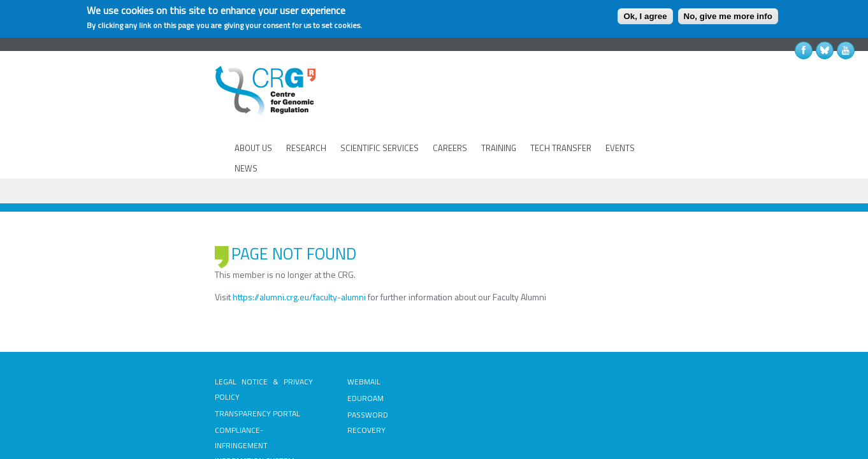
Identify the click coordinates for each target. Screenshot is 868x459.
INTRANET (459, 341)
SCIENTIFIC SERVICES (378, 108)
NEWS (658, 108)
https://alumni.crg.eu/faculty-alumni (197, 239)
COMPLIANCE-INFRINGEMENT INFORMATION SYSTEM (163, 365)
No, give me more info (728, 16)
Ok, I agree (645, 16)
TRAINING (497, 108)
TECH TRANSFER (559, 108)
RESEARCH (304, 108)
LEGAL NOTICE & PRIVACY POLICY (170, 324)
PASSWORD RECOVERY (336, 357)
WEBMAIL (312, 324)
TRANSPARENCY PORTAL (155, 341)
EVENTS (618, 108)
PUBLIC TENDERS (471, 324)
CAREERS (448, 108)
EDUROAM (314, 341)
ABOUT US (251, 108)
